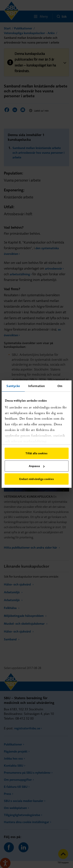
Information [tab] (36, 386)
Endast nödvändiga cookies (37, 479)
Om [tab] (60, 386)
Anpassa (37, 466)
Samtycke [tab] (13, 386)
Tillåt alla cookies (36, 453)
